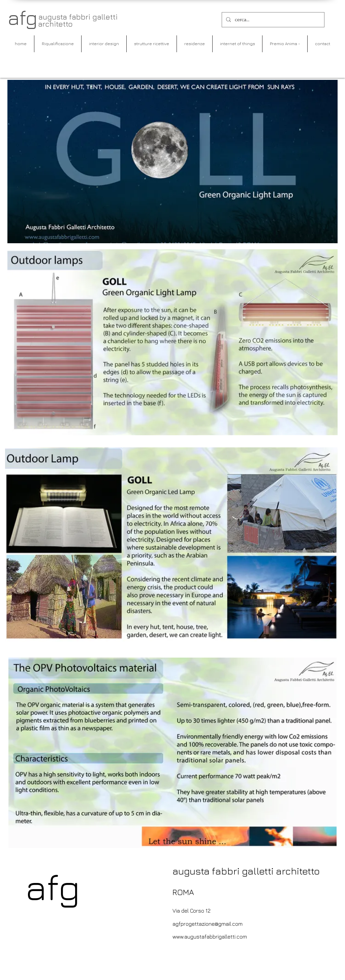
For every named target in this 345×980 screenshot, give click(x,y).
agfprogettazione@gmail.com (208, 924)
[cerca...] (272, 20)
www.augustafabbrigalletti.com (210, 937)
